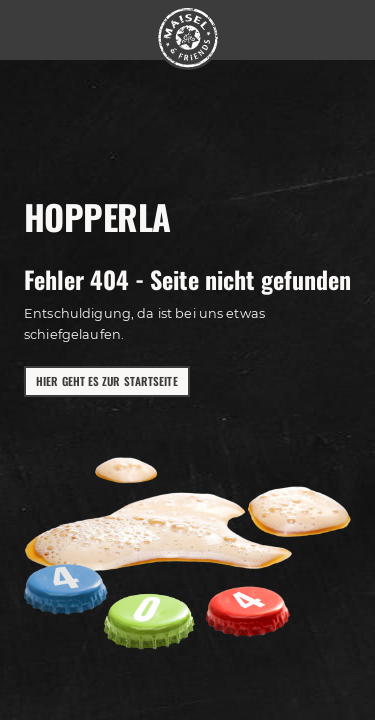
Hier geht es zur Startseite (107, 381)
